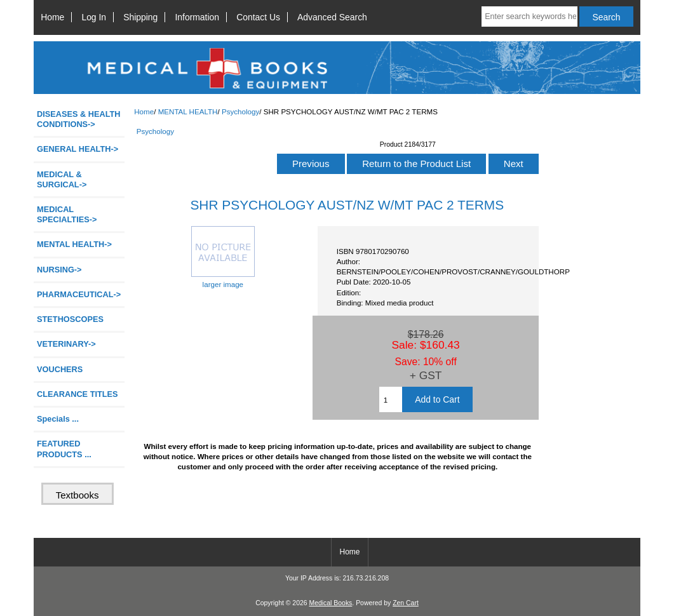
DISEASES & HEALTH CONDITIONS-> (79, 119)
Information (197, 17)
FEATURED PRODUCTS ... (64, 449)
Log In (94, 17)
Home (52, 17)
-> (74, 244)
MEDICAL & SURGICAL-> (62, 179)
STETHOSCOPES (70, 319)
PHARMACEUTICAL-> (79, 294)
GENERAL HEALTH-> (78, 149)
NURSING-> (59, 270)
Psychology (240, 111)
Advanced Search (332, 17)
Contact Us (258, 17)
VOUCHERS (60, 369)
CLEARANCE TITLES (78, 394)
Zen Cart (406, 603)
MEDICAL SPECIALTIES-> (67, 214)
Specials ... (58, 419)
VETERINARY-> (66, 344)
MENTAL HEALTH (188, 111)
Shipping (140, 17)
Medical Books (330, 603)
